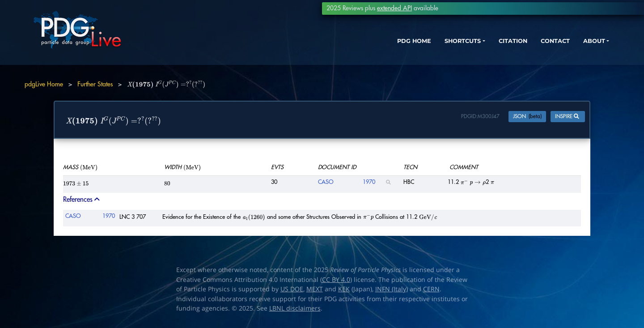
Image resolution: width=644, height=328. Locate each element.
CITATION (485, 48)
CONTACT (532, 48)
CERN (431, 290)
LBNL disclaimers (295, 309)
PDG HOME (374, 48)
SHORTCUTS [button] (429, 48)
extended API (394, 8)
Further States (95, 84)
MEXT (315, 290)
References (82, 200)
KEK (344, 290)
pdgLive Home (44, 84)
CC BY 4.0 (336, 281)
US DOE (292, 290)
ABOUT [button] (575, 48)
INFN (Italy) (392, 290)
